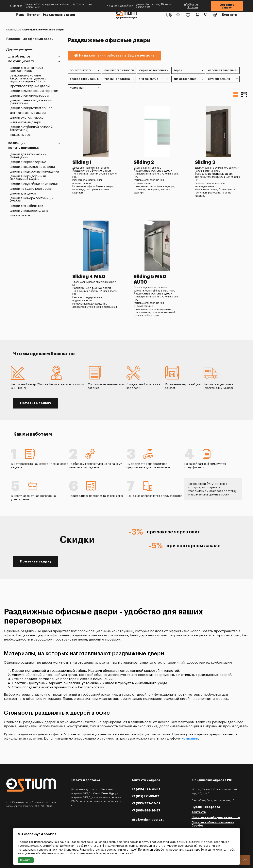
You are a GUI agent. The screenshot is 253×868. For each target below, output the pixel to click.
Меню (20, 15)
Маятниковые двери (26, 122)
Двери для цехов (23, 194)
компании (190, 738)
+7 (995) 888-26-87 (146, 810)
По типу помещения (24, 148)
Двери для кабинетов (27, 206)
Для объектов (19, 57)
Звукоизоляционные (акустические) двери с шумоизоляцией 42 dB (28, 79)
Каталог (34, 15)
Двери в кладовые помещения (33, 167)
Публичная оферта (206, 807)
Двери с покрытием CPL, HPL (32, 108)
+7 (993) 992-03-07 (146, 803)
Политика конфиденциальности (216, 817)
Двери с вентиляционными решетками (31, 102)
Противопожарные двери (30, 86)
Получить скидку (36, 561)
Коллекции (17, 143)
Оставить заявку (227, 6)
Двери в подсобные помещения (35, 172)
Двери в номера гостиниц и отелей (32, 200)
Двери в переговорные (28, 162)
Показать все (20, 135)
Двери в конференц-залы (29, 211)
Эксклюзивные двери (59, 15)
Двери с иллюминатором (29, 96)
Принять (26, 860)
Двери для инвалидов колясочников (27, 69)
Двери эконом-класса (27, 118)
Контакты (230, 15)
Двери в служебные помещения (34, 184)
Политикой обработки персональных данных (169, 850)
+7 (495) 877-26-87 (146, 789)
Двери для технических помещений (28, 156)
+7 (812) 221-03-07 (145, 796)
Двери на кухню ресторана (31, 189)
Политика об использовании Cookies (213, 824)
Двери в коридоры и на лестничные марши (28, 178)
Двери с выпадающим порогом (34, 91)
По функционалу (21, 61)
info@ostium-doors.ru (193, 6)
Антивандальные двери (28, 113)
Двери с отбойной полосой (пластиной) (31, 129)
